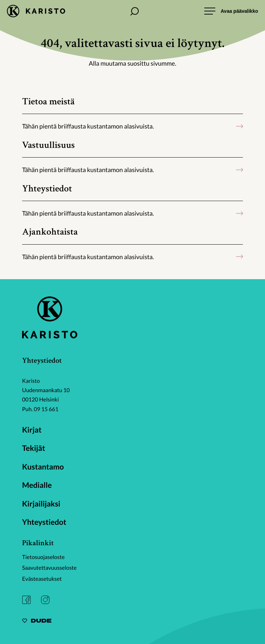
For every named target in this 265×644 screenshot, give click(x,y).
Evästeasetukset (42, 579)
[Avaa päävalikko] (231, 11)
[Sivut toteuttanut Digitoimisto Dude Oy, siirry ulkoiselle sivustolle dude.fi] (37, 622)
